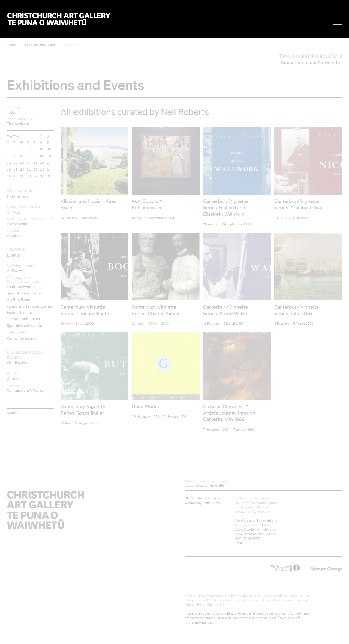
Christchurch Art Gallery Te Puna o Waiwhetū (59, 19)
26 (16, 177)
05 (16, 156)
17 (49, 163)
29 (22, 149)
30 (29, 149)
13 (22, 163)
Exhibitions (71, 45)
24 (49, 170)
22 (36, 170)
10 (49, 156)
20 (22, 170)
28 (16, 149)
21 (29, 170)
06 (22, 156)
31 (49, 177)
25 (9, 177)
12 (16, 163)
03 (49, 149)
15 (36, 163)
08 (36, 156)
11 (9, 163)
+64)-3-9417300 (248, 528)
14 (29, 163)
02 (43, 149)
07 (29, 156)
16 (43, 163)
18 (9, 170)
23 (43, 170)
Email (239, 532)
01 (36, 149)
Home (11, 45)
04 (9, 156)
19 (16, 170)
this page (290, 607)
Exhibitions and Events (39, 45)
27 (9, 149)
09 (43, 156)
